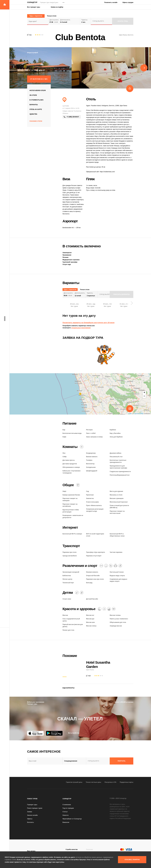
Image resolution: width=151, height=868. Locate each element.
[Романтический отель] (114, 609)
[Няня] (77, 593)
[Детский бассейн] (82, 593)
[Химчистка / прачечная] (78, 485)
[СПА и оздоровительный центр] (109, 609)
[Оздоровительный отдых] (104, 609)
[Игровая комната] (111, 566)
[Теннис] (106, 566)
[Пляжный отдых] (64, 100)
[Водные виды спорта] (120, 566)
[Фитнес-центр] (101, 566)
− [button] (144, 396)
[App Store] (35, 733)
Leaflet (130, 414)
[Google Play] (54, 733)
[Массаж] (100, 609)
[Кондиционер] (82, 447)
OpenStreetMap (139, 414)
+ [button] (144, 393)
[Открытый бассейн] (115, 566)
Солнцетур (32, 2)
